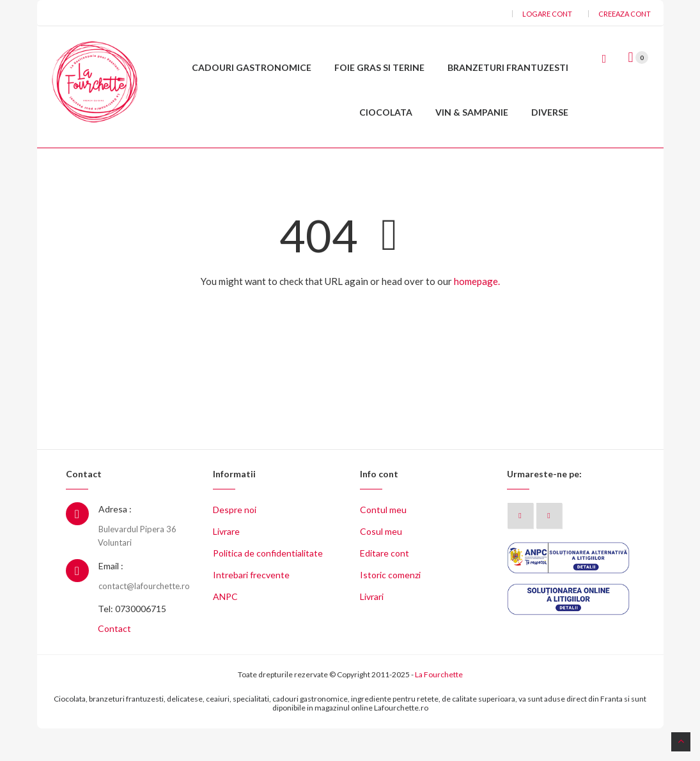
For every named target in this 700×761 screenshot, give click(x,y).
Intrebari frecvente (251, 608)
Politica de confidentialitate (268, 586)
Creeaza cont (625, 14)
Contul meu (383, 543)
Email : (111, 599)
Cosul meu (381, 565)
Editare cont (385, 586)
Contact (114, 662)
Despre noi (235, 543)
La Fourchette (439, 708)
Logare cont (547, 14)
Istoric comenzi (390, 608)
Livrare (226, 565)
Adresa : (115, 542)
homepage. (477, 314)
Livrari (372, 630)
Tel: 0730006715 (132, 642)
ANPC (225, 630)
